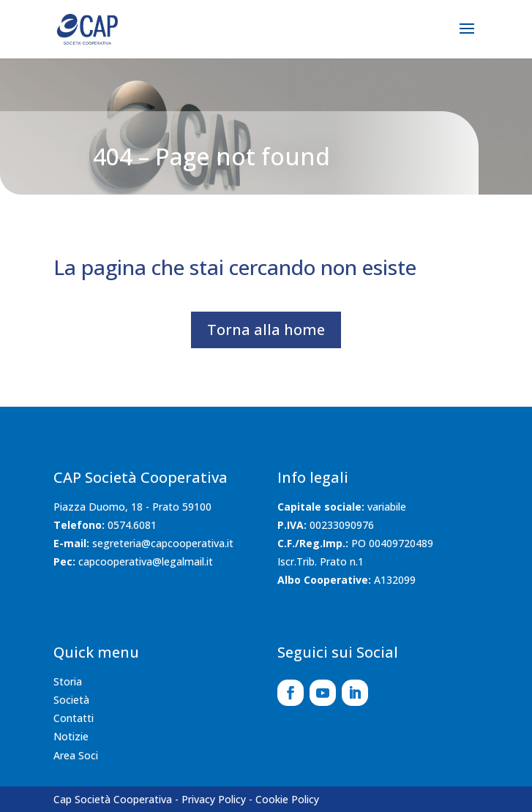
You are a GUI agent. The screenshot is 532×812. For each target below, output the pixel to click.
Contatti (74, 718)
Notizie (71, 736)
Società (71, 700)
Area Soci (76, 755)
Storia (68, 681)
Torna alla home (266, 330)
